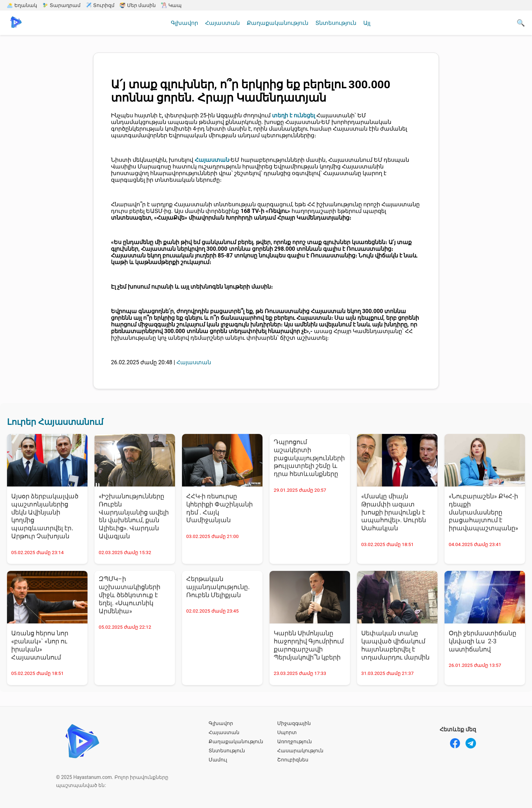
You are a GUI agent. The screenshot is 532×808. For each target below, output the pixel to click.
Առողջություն (295, 741)
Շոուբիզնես (293, 760)
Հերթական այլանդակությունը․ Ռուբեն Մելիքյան (218, 587)
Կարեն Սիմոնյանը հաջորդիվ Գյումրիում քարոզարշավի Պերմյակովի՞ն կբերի (309, 645)
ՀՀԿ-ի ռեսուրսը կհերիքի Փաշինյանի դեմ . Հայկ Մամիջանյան (219, 508)
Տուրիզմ (100, 5)
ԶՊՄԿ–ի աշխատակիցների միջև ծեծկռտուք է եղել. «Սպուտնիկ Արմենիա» (129, 595)
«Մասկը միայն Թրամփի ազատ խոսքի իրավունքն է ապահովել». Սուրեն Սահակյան (394, 512)
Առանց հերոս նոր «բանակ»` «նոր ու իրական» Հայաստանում (40, 645)
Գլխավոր (184, 23)
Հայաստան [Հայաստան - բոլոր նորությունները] (194, 362)
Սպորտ (287, 732)
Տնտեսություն (336, 23)
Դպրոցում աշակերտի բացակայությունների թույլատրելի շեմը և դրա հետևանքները (309, 458)
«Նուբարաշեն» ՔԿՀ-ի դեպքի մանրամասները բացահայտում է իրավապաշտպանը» (483, 512)
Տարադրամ (61, 5)
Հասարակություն (300, 751)
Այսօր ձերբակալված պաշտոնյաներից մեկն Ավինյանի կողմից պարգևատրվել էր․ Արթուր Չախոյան (45, 516)
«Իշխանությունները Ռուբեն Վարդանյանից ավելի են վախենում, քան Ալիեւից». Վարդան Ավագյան (134, 516)
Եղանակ (22, 5)
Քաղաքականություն (278, 23)
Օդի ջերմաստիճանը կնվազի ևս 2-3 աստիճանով (482, 641)
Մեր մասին (138, 5)
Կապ (171, 5)
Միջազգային (294, 723)
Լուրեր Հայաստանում (55, 422)
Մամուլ (218, 760)
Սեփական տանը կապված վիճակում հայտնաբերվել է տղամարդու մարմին (395, 645)
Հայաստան (222, 23)
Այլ (367, 23)
